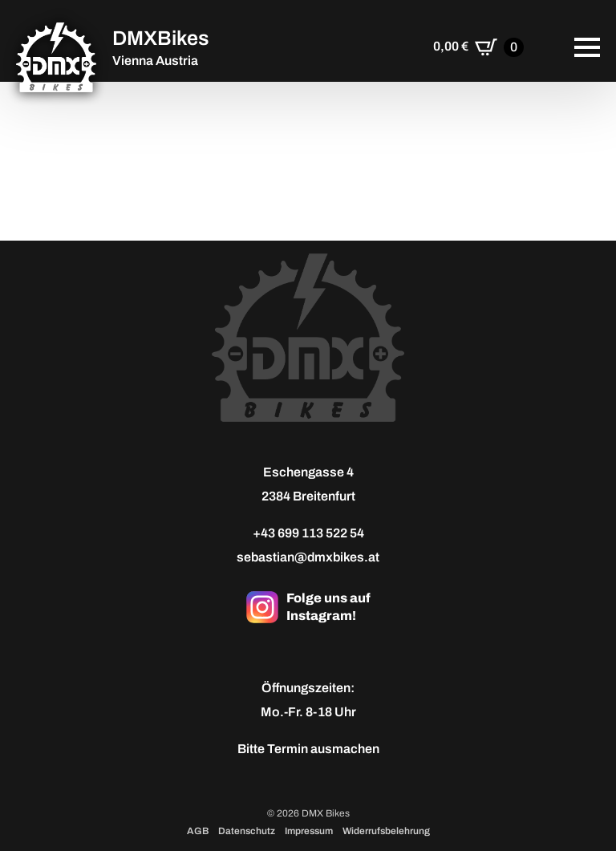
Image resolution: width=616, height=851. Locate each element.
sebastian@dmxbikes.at (308, 557)
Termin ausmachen (323, 749)
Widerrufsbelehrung (386, 831)
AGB (198, 831)
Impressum (309, 831)
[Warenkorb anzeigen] (478, 47)
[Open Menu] (587, 47)
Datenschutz (247, 831)
